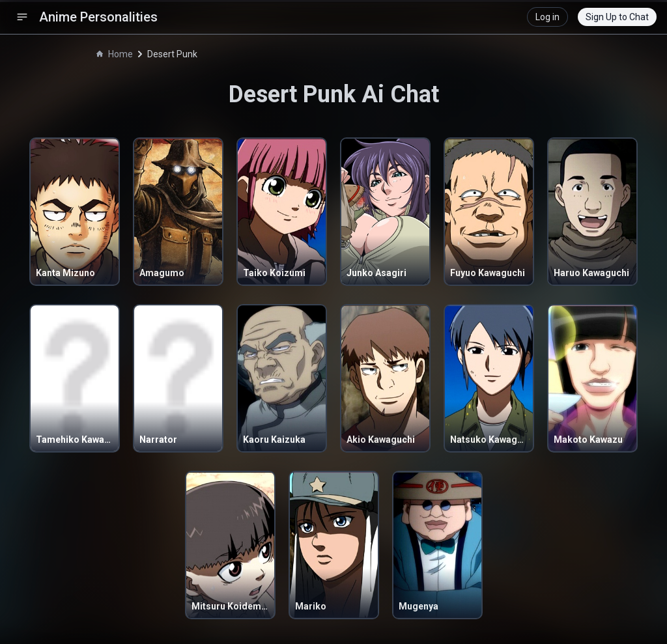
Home (115, 54)
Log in (547, 17)
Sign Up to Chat (617, 17)
